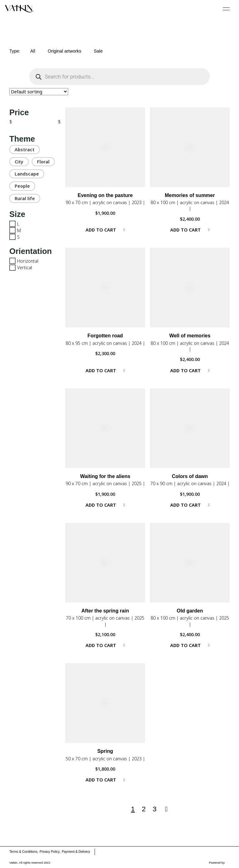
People (22, 186)
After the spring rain (105, 611)
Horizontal (28, 261)
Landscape (27, 174)
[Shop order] (39, 92)
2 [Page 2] (144, 809)
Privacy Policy (50, 852)
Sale (98, 51)
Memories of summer (190, 195)
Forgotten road (105, 336)
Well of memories (190, 336)
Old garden (190, 611)
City (19, 162)
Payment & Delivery (76, 852)
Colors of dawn (190, 476)
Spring (105, 751)
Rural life (25, 198)
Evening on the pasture (105, 195)
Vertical (25, 267)
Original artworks (64, 51)
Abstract (25, 150)
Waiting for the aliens (105, 476)
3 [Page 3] (155, 809)
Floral (43, 162)
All (33, 51)
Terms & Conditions (23, 852)
